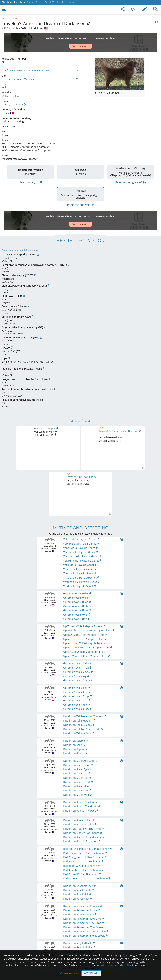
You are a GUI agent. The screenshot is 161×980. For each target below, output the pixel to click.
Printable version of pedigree (81, 741)
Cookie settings (69, 973)
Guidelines (81, 940)
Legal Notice (81, 920)
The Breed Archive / (15, 2)
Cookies (81, 947)
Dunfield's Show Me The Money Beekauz (25, 60)
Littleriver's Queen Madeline (18, 68)
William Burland (11, 85)
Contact (81, 927)
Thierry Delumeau (14, 93)
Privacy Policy (108, 966)
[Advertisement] (78, 37)
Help (81, 934)
